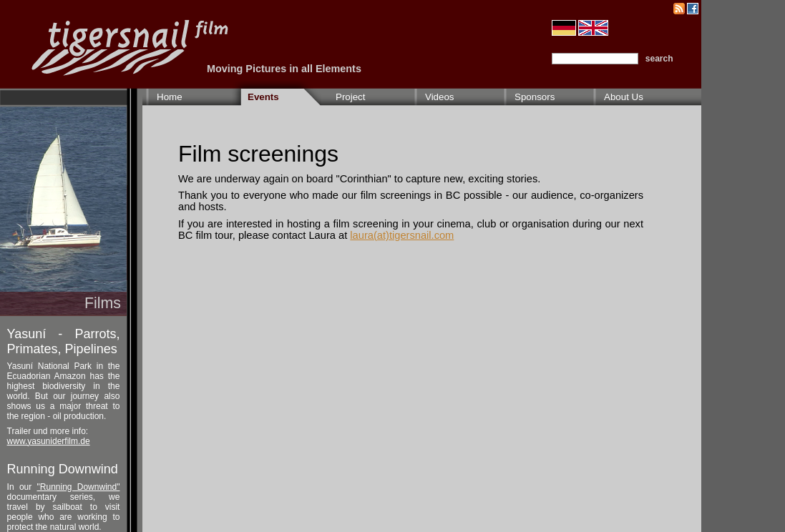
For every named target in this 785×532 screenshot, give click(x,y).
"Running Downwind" (79, 487)
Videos (440, 97)
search (659, 59)
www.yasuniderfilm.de (49, 441)
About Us (624, 97)
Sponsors (535, 97)
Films (103, 303)
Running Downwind (63, 469)
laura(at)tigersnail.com (402, 235)
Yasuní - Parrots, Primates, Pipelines (64, 341)
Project (350, 97)
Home (170, 97)
